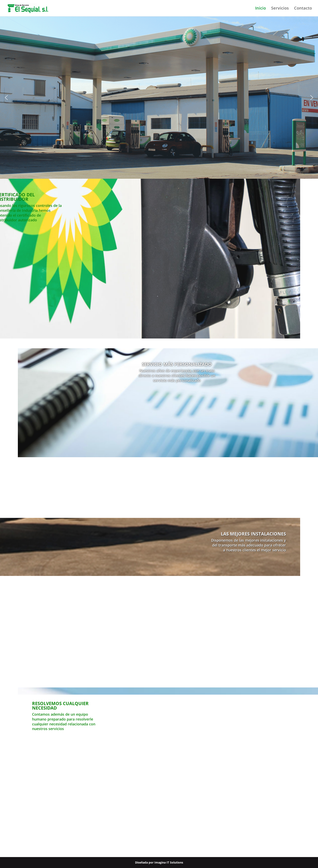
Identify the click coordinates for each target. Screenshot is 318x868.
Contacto (303, 9)
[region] (159, 98)
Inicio (261, 9)
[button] (6, 98)
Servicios (280, 9)
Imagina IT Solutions (169, 862)
